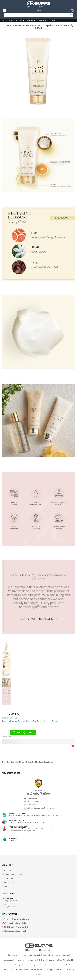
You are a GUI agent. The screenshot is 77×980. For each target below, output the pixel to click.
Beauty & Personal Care (26, 20)
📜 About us (6, 870)
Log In (38, 11)
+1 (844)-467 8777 (15, 841)
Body (47, 20)
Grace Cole (14, 718)
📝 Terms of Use (8, 882)
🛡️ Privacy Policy (8, 878)
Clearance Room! (11, 773)
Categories (12, 20)
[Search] (39, 15)
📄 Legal (5, 886)
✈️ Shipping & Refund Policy (12, 874)
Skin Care (39, 20)
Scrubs (54, 20)
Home (4, 20)
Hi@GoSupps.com (12, 907)
